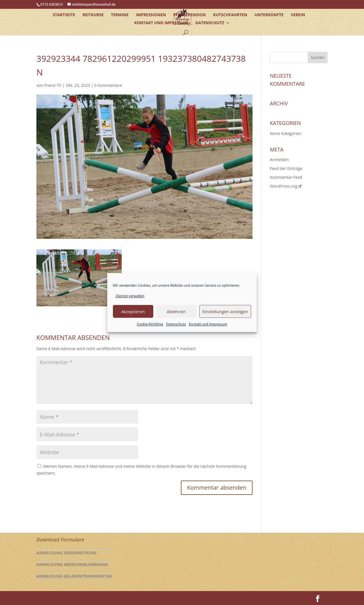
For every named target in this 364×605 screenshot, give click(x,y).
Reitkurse (93, 15)
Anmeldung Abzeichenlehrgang (72, 564)
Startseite (64, 15)
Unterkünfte (269, 15)
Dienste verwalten (130, 296)
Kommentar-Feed (286, 177)
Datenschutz (176, 324)
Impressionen (151, 15)
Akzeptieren (133, 311)
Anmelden (279, 160)
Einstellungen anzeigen (225, 311)
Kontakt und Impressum (208, 324)
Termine (120, 15)
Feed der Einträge (286, 168)
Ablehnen (176, 311)
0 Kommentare (108, 85)
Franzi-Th (53, 85)
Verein (298, 15)
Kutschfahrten (230, 15)
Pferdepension (190, 15)
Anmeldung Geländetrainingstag (74, 576)
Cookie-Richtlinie (150, 324)
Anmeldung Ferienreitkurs (66, 553)
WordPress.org (286, 186)
